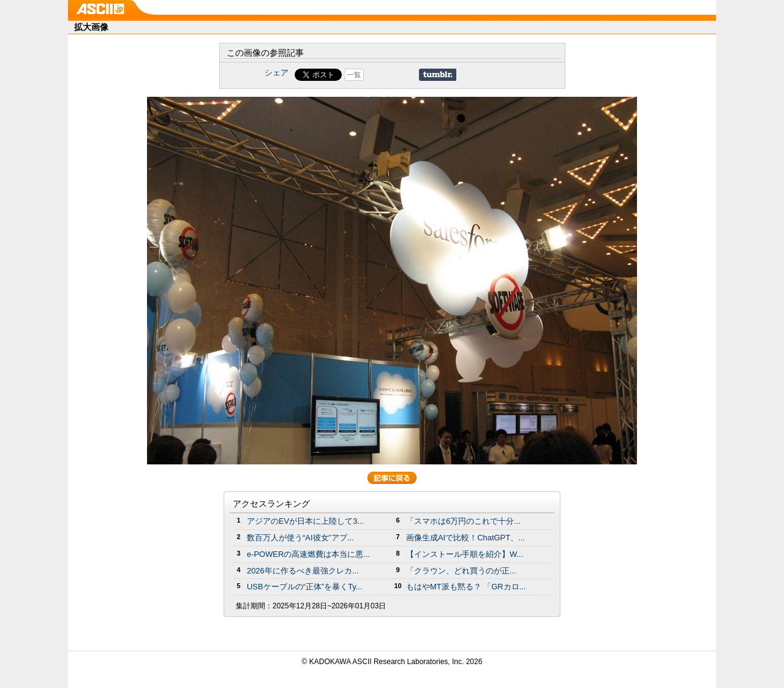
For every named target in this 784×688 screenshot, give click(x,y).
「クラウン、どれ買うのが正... (461, 571)
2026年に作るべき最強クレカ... (303, 571)
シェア (277, 73)
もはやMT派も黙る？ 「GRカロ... (466, 587)
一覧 (354, 75)
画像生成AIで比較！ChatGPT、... (466, 538)
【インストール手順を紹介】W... (465, 554)
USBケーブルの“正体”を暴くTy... (305, 587)
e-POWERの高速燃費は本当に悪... (308, 554)
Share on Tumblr (438, 75)
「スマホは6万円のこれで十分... (463, 521)
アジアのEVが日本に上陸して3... (305, 521)
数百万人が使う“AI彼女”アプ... (300, 538)
